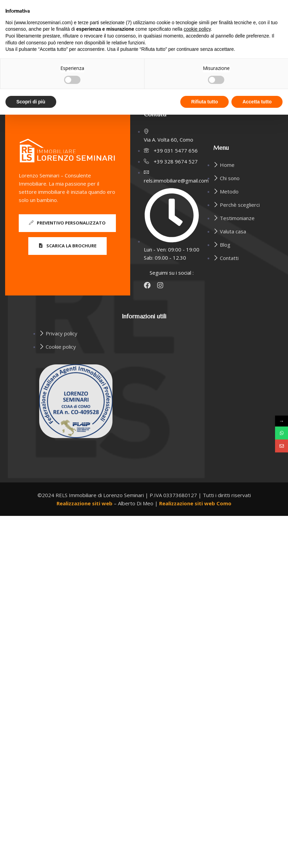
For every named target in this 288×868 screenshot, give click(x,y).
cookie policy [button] (197, 29)
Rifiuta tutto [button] (205, 102)
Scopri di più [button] (31, 102)
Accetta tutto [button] (257, 102)
